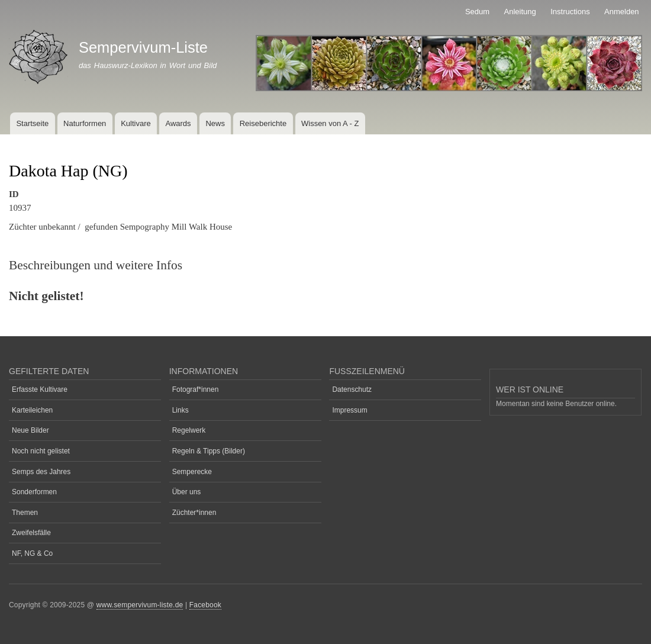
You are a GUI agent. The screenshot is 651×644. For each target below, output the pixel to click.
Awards (178, 123)
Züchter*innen (194, 513)
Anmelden (622, 12)
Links (181, 410)
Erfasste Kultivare (40, 389)
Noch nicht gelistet (41, 451)
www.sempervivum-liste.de (140, 605)
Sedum (477, 12)
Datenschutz (352, 389)
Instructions (570, 12)
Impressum (349, 410)
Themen (25, 513)
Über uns (187, 492)
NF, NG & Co (32, 553)
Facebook (205, 605)
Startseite (32, 123)
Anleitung (520, 12)
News (215, 123)
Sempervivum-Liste (143, 47)
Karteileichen (32, 410)
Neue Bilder (30, 430)
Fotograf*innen (196, 389)
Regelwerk (189, 430)
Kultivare (136, 123)
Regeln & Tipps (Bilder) (209, 451)
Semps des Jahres (41, 472)
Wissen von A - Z (330, 123)
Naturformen (85, 123)
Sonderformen (34, 492)
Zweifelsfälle (31, 533)
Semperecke (192, 472)
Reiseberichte (263, 123)
